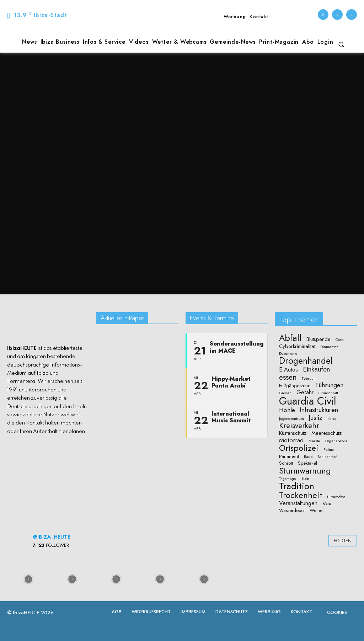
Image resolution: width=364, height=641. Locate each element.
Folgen (343, 541)
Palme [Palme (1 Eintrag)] (329, 450)
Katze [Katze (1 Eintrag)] (332, 419)
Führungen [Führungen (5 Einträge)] (329, 385)
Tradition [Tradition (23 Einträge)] (297, 486)
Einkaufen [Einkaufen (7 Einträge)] (316, 369)
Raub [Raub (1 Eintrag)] (308, 457)
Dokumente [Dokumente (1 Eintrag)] (288, 354)
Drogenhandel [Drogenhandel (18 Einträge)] (306, 361)
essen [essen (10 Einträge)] (288, 377)
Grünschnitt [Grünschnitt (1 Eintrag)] (328, 393)
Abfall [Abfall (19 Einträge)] (290, 338)
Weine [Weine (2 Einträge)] (316, 511)
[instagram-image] (28, 578)
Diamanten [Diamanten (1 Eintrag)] (329, 347)
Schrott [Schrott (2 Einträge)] (286, 463)
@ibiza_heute (52, 537)
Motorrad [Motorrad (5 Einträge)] (291, 440)
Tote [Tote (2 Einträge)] (305, 479)
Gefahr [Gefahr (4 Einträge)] (305, 392)
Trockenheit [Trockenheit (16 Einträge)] (301, 495)
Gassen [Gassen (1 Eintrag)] (285, 393)
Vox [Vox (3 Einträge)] (327, 504)
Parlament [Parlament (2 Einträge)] (289, 456)
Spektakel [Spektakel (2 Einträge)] (307, 463)
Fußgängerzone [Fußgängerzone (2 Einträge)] (295, 386)
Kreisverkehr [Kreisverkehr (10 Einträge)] (299, 426)
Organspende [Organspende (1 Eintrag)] (336, 441)
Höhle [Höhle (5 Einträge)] (287, 410)
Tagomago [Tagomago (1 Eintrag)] (287, 479)
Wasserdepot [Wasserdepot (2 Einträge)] (292, 511)
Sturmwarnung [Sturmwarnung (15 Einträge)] (305, 471)
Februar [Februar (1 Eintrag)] (308, 379)
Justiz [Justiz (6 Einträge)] (316, 418)
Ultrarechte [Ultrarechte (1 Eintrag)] (336, 497)
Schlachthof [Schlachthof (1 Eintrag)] (327, 457)
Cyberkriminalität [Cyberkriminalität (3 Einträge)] (297, 346)
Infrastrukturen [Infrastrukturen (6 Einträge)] (319, 410)
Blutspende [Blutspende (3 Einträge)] (318, 339)
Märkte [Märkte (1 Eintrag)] (314, 441)
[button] (341, 44)
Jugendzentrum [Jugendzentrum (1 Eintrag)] (291, 419)
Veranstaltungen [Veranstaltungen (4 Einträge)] (298, 503)
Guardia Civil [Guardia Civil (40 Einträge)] (308, 401)
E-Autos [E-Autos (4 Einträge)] (288, 370)
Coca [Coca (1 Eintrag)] (340, 340)
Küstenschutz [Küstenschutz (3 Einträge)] (293, 433)
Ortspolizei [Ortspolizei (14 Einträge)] (299, 448)
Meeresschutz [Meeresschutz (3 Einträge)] (326, 433)
